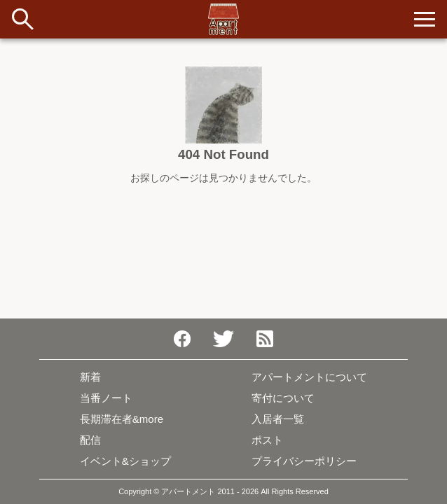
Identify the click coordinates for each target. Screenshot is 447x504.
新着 (90, 377)
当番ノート (106, 398)
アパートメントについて (309, 377)
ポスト (267, 440)
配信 (90, 440)
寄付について (283, 398)
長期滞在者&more (122, 419)
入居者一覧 (278, 419)
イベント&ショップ (125, 461)
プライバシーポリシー (304, 461)
